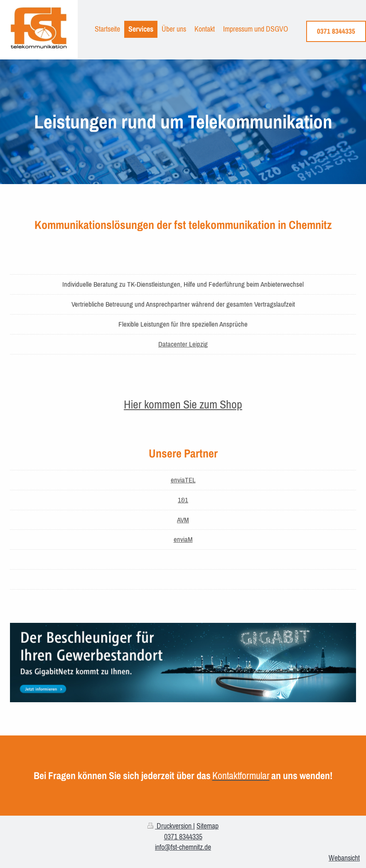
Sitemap (208, 826)
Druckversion (170, 826)
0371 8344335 (336, 31)
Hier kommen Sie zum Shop (183, 404)
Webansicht (344, 858)
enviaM (183, 539)
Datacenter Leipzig (183, 344)
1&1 (183, 500)
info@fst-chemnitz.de (183, 847)
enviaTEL (183, 480)
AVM (183, 520)
